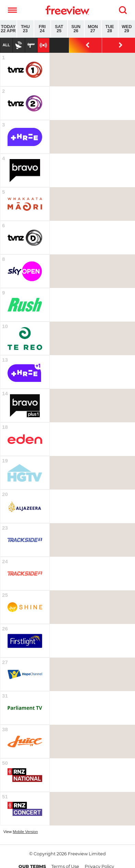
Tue (110, 29)
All (6, 45)
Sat (59, 29)
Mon (93, 29)
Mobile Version (25, 832)
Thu (25, 29)
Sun (76, 29)
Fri (42, 29)
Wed (127, 29)
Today (8, 29)
